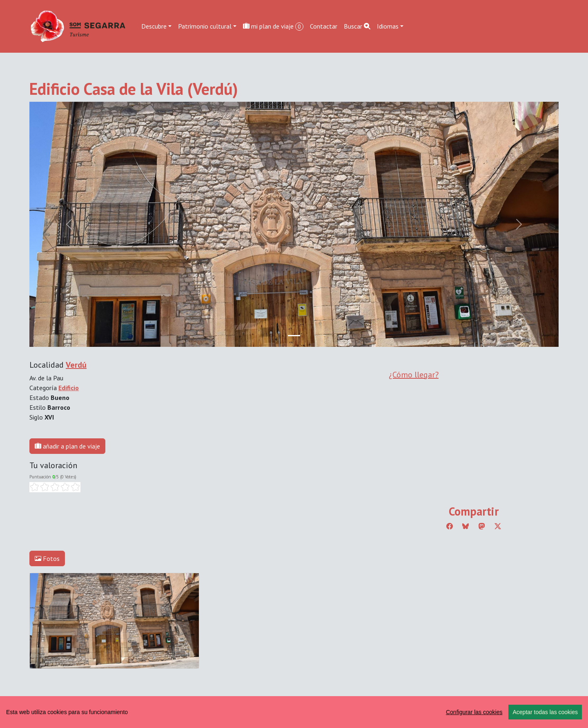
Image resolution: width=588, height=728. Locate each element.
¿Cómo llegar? (414, 375)
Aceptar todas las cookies (545, 712)
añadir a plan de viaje (67, 446)
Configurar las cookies (474, 712)
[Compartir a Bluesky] (465, 526)
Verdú (76, 365)
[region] (294, 712)
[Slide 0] (294, 336)
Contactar (324, 26)
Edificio (69, 388)
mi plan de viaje (273, 26)
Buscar (357, 26)
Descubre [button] (154, 26)
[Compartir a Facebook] (450, 526)
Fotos (47, 558)
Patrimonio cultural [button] (205, 26)
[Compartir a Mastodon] (482, 526)
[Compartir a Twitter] (498, 526)
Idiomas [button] (388, 26)
